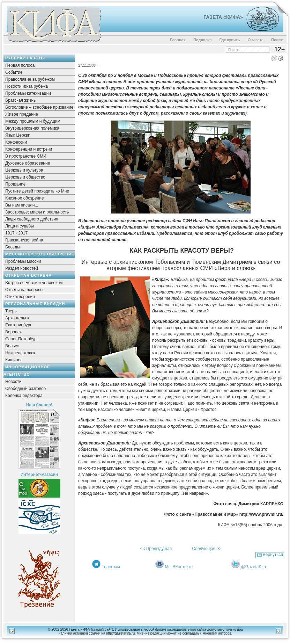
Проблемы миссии (23, 261)
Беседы (13, 247)
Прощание (16, 184)
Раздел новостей (22, 268)
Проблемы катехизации (28, 93)
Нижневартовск (20, 353)
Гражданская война (24, 240)
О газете (256, 40)
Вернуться (273, 555)
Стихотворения (20, 297)
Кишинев (14, 360)
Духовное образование (28, 163)
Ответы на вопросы (24, 290)
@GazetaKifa (254, 567)
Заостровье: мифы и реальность (37, 212)
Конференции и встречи (29, 149)
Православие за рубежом (30, 79)
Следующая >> (207, 549)
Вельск (12, 346)
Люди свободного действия (32, 219)
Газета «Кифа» (223, 17)
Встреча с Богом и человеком (34, 283)
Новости (13, 382)
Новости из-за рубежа (27, 86)
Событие (14, 72)
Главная (178, 40)
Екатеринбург (18, 325)
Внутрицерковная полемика (32, 128)
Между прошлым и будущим (33, 121)
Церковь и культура (24, 170)
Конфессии (16, 142)
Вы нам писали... (22, 205)
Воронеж (14, 332)
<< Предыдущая (156, 549)
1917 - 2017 (16, 233)
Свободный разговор (25, 389)
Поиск (277, 40)
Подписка (203, 40)
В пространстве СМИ (26, 156)
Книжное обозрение (25, 198)
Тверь (11, 311)
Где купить (230, 40)
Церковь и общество (25, 177)
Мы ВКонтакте (179, 567)
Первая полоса (20, 65)
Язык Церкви (18, 135)
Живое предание (22, 114)
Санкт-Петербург (22, 339)
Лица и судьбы (20, 226)
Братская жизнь (20, 100)
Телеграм (111, 567)
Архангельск (17, 318)
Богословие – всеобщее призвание (39, 107)
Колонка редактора (24, 396)
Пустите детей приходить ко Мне (37, 191)
